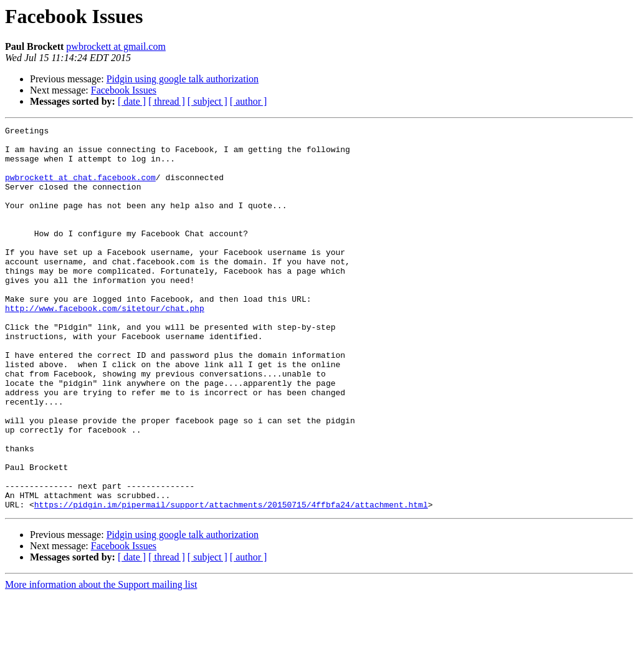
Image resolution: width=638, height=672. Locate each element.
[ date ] (132, 101)
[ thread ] (167, 101)
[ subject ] (207, 101)
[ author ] (249, 101)
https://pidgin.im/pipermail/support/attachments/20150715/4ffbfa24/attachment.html (231, 581)
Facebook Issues (124, 90)
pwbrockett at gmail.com (116, 46)
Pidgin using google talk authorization (183, 79)
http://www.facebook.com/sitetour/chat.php (105, 345)
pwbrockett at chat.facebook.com (80, 188)
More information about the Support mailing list (101, 661)
